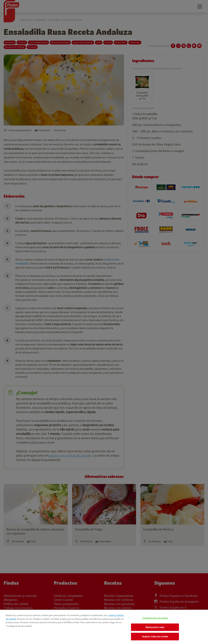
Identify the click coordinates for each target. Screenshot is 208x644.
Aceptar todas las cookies (155, 636)
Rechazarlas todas (155, 627)
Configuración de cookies (155, 618)
